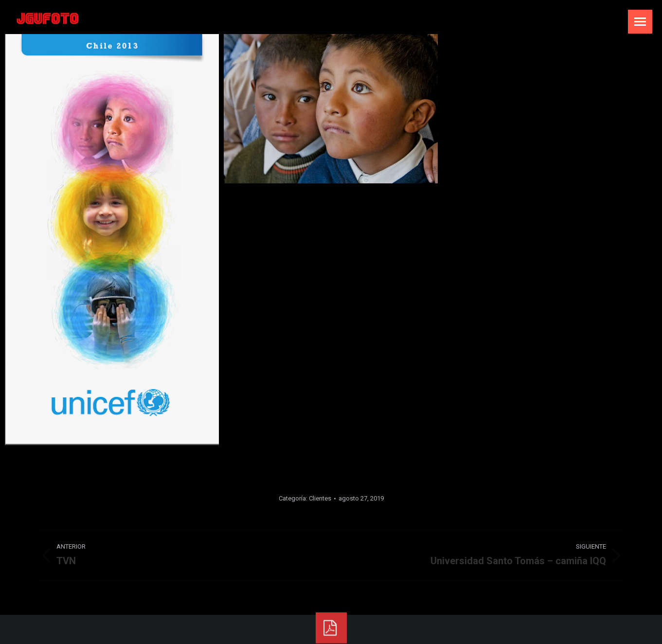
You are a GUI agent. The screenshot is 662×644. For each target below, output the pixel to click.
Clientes (320, 498)
